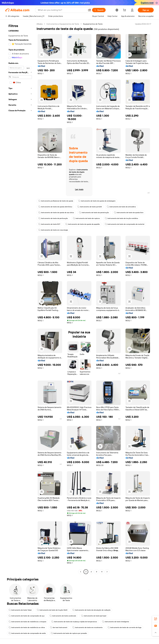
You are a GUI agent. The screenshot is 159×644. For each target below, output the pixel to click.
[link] (156, 619)
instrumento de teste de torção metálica (121, 218)
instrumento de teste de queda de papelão (83, 224)
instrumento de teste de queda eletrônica (55, 207)
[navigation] (20, 298)
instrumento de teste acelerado (63, 616)
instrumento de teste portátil (90, 207)
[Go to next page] (107, 572)
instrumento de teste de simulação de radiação (91, 610)
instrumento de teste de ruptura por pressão (69, 633)
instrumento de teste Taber (20, 610)
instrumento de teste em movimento (87, 627)
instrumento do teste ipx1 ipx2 (94, 616)
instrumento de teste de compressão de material (125, 224)
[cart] (125, 10)
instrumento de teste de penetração (94, 213)
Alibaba (40, 24)
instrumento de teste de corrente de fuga (124, 627)
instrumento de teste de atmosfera (121, 207)
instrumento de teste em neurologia (53, 230)
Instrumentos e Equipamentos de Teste (63, 24)
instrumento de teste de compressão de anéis (27, 633)
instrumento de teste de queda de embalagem (97, 201)
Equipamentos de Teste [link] (93, 24)
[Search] (99, 10)
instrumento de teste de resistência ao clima (27, 627)
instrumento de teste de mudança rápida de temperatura (74, 622)
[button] (89, 10)
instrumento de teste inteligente (116, 622)
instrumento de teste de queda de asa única (56, 213)
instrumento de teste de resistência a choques (27, 622)
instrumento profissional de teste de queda (56, 201)
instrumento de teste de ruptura (86, 218)
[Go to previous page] (81, 572)
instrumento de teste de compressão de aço (27, 616)
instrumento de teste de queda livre (129, 213)
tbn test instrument (59, 627)
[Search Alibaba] (62, 10)
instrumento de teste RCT (49, 224)
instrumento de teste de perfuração (53, 218)
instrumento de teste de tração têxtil (52, 610)
